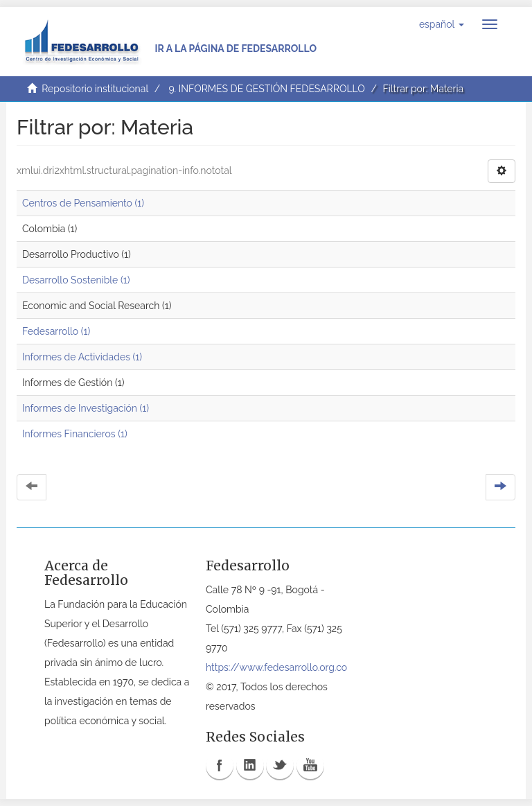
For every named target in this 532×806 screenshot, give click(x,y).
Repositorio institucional (95, 89)
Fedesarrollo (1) (56, 331)
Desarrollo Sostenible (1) (76, 280)
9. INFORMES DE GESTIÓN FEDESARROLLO (266, 89)
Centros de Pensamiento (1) (83, 203)
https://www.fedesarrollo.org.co (276, 667)
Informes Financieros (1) (75, 434)
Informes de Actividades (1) (82, 357)
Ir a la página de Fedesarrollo (236, 49)
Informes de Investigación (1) (86, 408)
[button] (442, 24)
